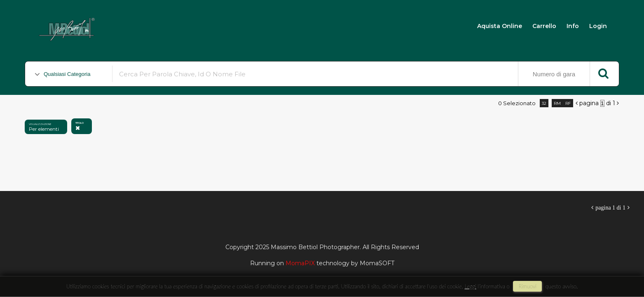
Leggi (471, 286)
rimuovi (527, 286)
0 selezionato (517, 103)
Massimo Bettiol (145, 25)
